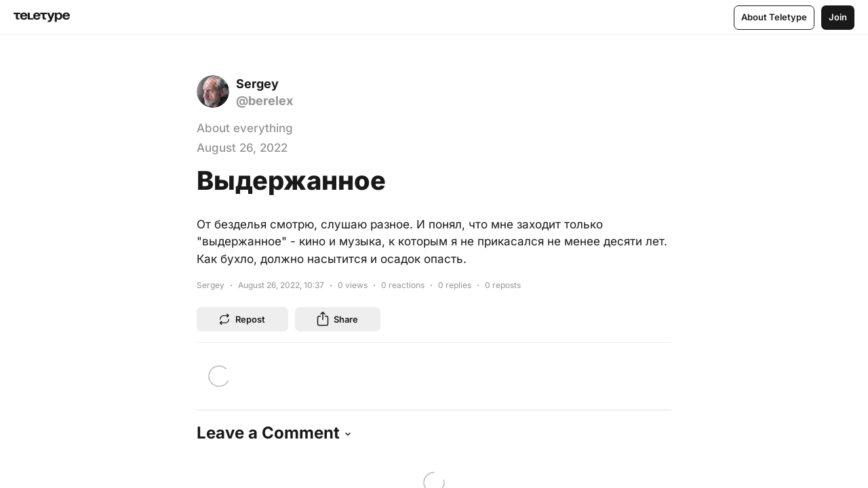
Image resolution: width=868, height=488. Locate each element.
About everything (245, 128)
